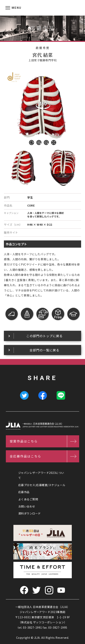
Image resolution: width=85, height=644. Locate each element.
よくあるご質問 (28, 499)
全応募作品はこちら (25, 456)
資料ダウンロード (30, 513)
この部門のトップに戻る (44, 336)
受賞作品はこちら (24, 441)
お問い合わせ (27, 506)
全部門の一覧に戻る (44, 350)
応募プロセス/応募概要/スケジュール (42, 485)
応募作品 (24, 492)
